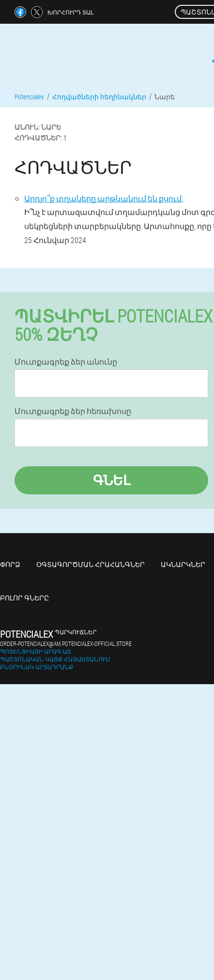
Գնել (112, 480)
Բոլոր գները (24, 598)
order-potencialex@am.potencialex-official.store (66, 643)
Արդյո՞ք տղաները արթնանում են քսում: (104, 198)
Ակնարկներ (183, 564)
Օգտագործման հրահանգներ (91, 564)
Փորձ (10, 564)
